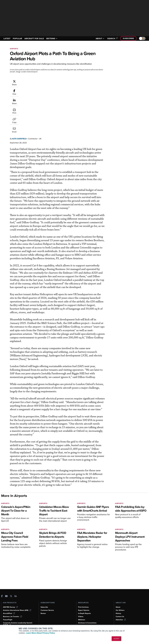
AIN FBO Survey (10, 607)
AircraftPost (9, 613)
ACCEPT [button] (116, 639)
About (118, 607)
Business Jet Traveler (12, 617)
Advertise (121, 620)
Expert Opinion (84, 610)
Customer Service (47, 610)
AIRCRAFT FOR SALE (34, 39)
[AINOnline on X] (11, 596)
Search (112, 39)
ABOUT (100, 39)
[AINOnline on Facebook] (2, 596)
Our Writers (120, 610)
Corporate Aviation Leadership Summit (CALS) (18, 624)
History (118, 613)
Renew (43, 613)
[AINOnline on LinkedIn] (16, 596)
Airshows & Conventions (87, 623)
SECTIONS (52, 39)
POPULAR (17, 39)
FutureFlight (8, 620)
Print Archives (83, 607)
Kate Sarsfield (33, 81)
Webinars (82, 620)
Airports (14, 49)
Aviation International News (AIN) (17, 610)
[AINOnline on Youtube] (6, 596)
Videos (81, 617)
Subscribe (128, 38)
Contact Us (120, 617)
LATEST (7, 39)
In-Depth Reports (84, 613)
